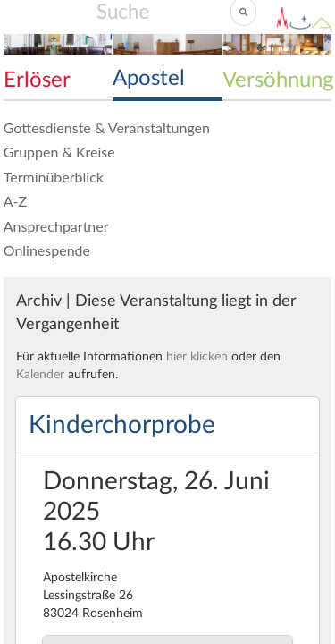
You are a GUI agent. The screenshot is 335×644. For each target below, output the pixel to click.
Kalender (40, 375)
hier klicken (197, 357)
